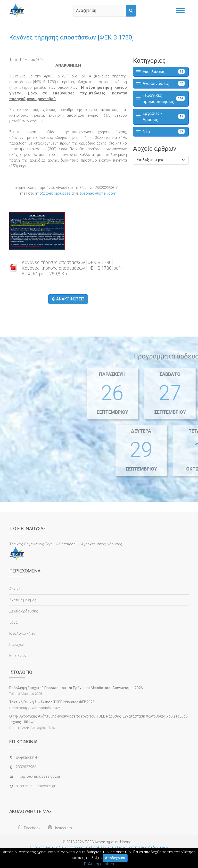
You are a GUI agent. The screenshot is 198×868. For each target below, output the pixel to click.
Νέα (161, 131)
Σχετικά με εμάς (23, 600)
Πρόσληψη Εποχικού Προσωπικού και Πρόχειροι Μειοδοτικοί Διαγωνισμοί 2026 (76, 688)
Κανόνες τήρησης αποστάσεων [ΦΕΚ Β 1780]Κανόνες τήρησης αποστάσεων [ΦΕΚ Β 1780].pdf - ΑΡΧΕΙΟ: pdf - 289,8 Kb (72, 268)
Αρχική (15, 589)
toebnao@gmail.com (98, 193)
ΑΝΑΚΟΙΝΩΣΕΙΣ (68, 299)
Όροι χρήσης (40, 847)
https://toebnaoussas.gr (36, 786)
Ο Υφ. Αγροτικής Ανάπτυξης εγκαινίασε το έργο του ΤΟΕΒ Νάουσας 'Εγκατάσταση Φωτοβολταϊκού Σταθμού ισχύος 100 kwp (98, 719)
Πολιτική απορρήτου (71, 847)
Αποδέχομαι (115, 858)
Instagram (64, 828)
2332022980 (26, 767)
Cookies (98, 847)
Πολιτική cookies (99, 864)
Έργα (13, 622)
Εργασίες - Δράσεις (161, 117)
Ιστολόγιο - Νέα (22, 633)
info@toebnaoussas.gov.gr (38, 776)
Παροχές (17, 644)
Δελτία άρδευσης (24, 611)
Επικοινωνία (19, 656)
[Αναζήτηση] (131, 11)
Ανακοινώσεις (161, 83)
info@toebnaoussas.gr (55, 193)
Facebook (32, 828)
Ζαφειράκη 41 (27, 757)
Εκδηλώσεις (161, 71)
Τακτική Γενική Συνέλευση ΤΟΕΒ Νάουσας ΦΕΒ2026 (52, 702)
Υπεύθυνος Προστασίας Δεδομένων (138, 847)
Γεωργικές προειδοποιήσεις (161, 98)
